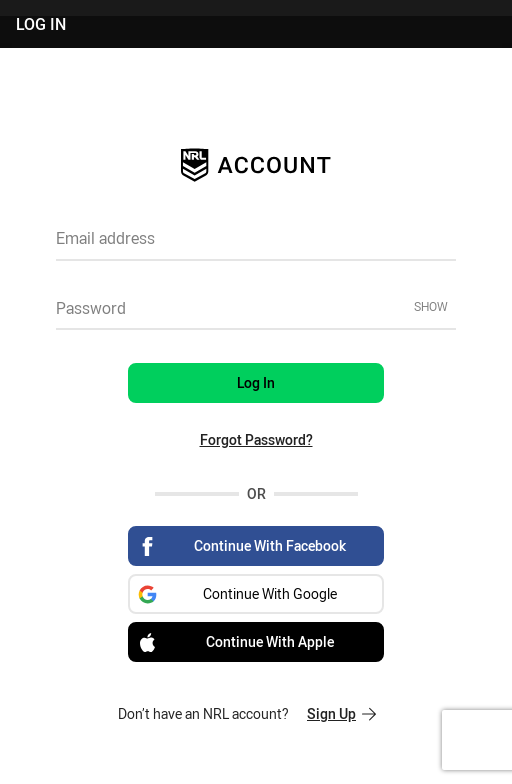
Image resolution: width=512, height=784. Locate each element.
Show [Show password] (431, 306)
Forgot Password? (256, 439)
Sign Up (341, 713)
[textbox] (256, 245)
